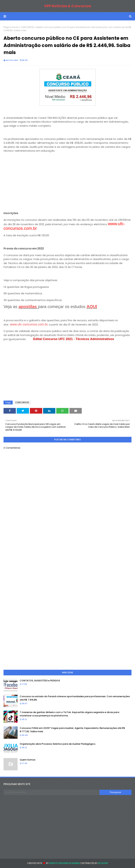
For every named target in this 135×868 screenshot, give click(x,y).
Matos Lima (12, 60)
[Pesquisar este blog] (52, 792)
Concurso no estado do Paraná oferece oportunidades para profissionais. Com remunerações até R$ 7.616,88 (75, 698)
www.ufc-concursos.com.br (29, 324)
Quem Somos (28, 760)
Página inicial (11, 27)
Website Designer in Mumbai (65, 863)
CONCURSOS (27, 27)
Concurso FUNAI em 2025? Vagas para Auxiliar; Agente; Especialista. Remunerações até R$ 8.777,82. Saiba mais (72, 730)
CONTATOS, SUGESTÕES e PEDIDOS (40, 681)
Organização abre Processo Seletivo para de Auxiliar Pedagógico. (58, 744)
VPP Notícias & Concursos (68, 6)
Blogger (103, 863)
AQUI (92, 307)
